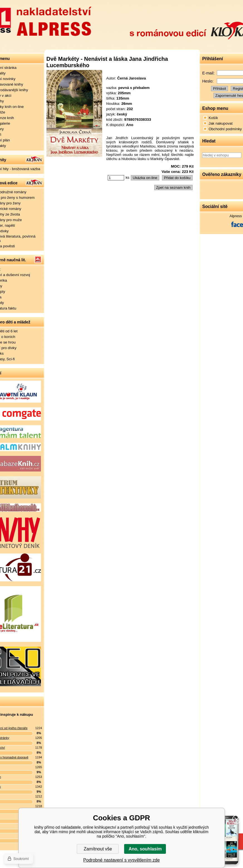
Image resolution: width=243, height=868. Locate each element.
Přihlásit (219, 89)
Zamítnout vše (98, 849)
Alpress (236, 216)
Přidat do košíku (177, 178)
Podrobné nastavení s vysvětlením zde (121, 860)
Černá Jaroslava (132, 78)
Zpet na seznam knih (173, 188)
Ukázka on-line (145, 178)
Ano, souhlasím (145, 849)
